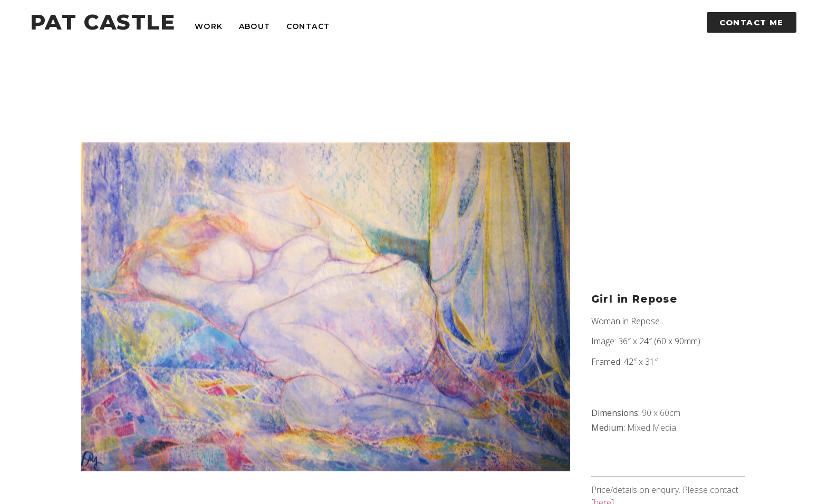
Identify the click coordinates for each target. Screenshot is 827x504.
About (255, 26)
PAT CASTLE (103, 22)
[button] (752, 22)
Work (209, 26)
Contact (308, 26)
